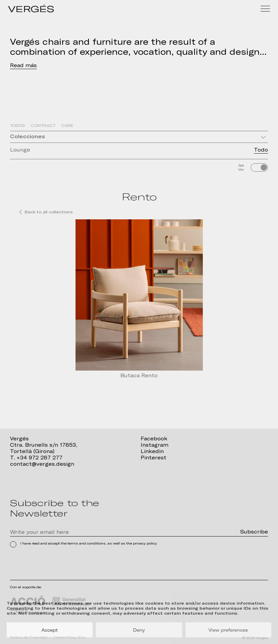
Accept (50, 630)
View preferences (228, 630)
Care (67, 126)
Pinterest (154, 458)
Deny (139, 630)
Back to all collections (49, 212)
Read (17, 65)
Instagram (155, 445)
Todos (18, 126)
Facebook (154, 439)
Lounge (20, 150)
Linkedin (152, 451)
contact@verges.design (42, 464)
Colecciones (28, 137)
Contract (43, 126)
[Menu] (265, 9)
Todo (261, 150)
